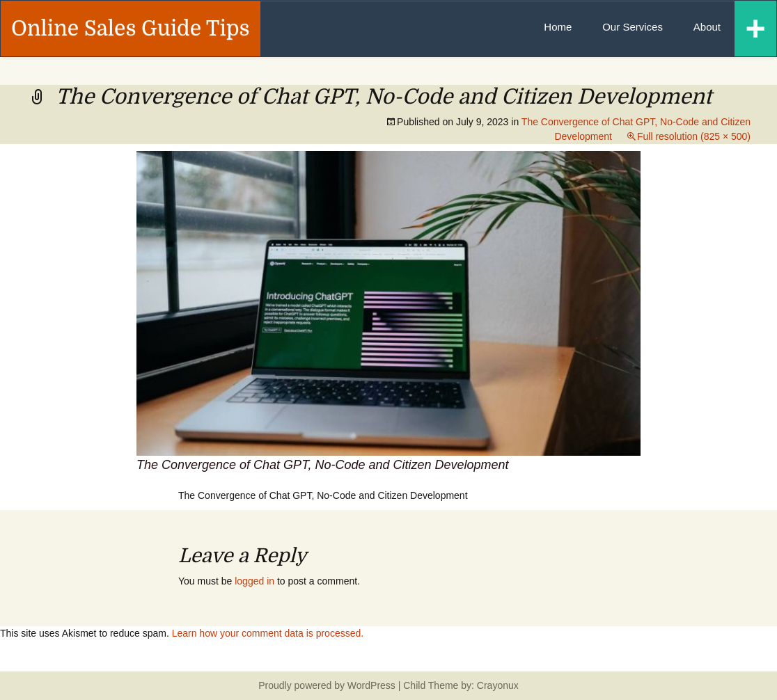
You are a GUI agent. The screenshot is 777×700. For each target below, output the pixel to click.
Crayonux (496, 685)
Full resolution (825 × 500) (694, 136)
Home (558, 27)
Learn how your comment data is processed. (268, 633)
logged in (254, 581)
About (707, 27)
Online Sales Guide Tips (131, 29)
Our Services (633, 27)
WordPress (371, 685)
